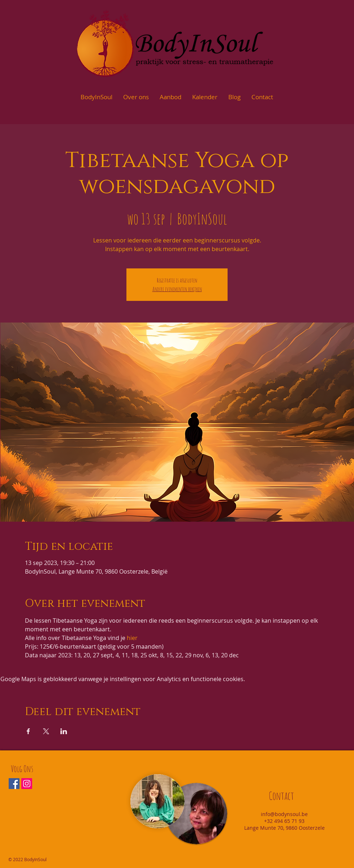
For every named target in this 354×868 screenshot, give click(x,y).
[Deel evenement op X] (46, 731)
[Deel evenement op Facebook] (28, 731)
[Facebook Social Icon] (14, 784)
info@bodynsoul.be (284, 814)
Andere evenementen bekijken (177, 289)
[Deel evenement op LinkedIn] (64, 731)
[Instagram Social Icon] (27, 784)
